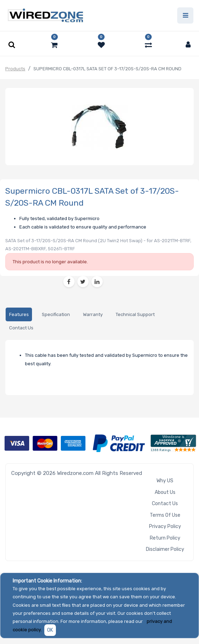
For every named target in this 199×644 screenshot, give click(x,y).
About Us (165, 492)
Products (15, 69)
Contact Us (165, 504)
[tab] (19, 314)
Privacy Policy (165, 526)
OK (50, 630)
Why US (165, 481)
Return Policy (165, 538)
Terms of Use (165, 515)
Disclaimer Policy (165, 549)
